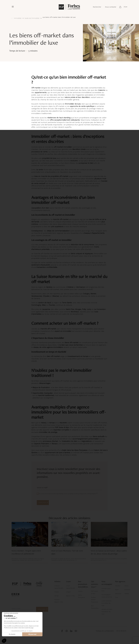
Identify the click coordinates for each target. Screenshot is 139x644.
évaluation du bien (70, 441)
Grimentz (127, 590)
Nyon (117, 590)
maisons (101, 90)
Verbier (127, 593)
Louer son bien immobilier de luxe (106, 603)
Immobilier (17, 18)
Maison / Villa (70, 596)
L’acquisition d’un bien (40, 208)
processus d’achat (50, 441)
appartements (41, 92)
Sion (117, 597)
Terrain (57, 596)
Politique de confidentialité (105, 631)
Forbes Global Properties (95, 600)
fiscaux (55, 444)
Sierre (126, 586)
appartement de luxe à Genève (57, 453)
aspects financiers (42, 444)
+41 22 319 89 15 (121, 631)
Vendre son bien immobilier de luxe (107, 612)
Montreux (118, 593)
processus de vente (39, 152)
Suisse (80, 591)
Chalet (57, 592)
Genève (118, 586)
